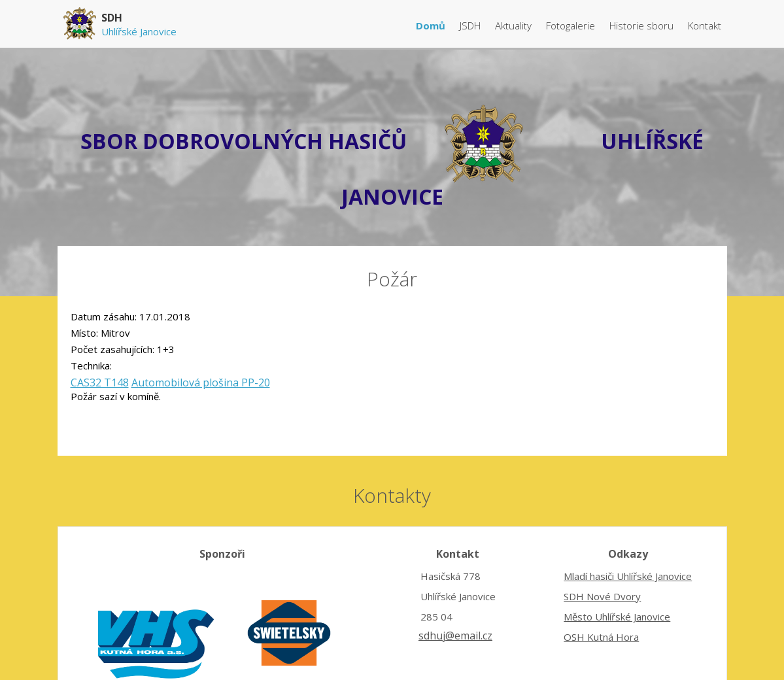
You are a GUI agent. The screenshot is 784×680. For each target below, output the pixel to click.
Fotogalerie (572, 25)
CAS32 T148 (100, 382)
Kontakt (705, 25)
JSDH (471, 25)
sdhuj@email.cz (455, 636)
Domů (432, 25)
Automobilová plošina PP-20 (201, 382)
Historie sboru (643, 25)
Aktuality (515, 25)
